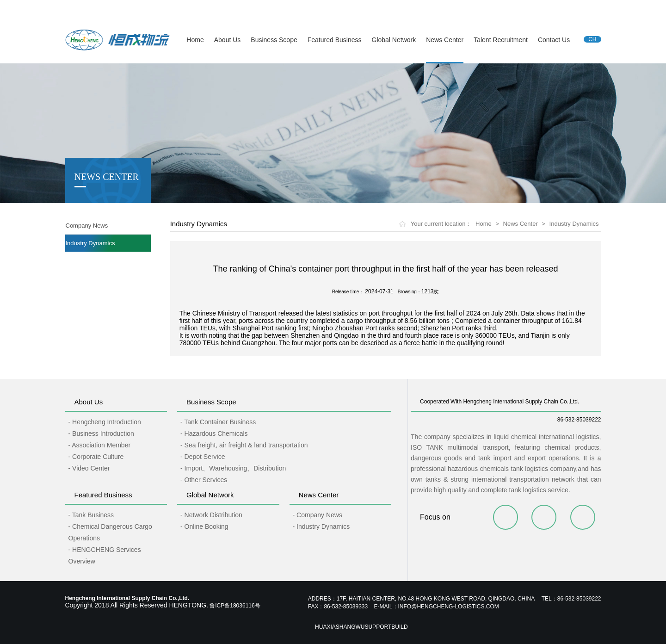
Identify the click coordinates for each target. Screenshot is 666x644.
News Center (445, 40)
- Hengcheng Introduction (105, 422)
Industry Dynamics (90, 243)
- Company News (318, 515)
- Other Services (204, 480)
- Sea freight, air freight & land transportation (244, 445)
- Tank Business (91, 515)
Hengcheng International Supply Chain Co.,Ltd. (123, 9)
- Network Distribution (211, 515)
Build (399, 627)
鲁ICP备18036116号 (235, 606)
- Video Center (89, 468)
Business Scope (274, 40)
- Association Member (100, 445)
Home (195, 40)
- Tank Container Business (218, 422)
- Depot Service (203, 457)
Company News (87, 226)
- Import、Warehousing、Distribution (233, 468)
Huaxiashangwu (340, 627)
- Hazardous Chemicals (214, 433)
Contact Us (554, 40)
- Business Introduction (101, 433)
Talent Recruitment (501, 40)
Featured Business (335, 40)
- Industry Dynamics (321, 526)
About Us (228, 40)
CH (592, 39)
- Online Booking (204, 526)
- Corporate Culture (96, 457)
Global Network (394, 40)
